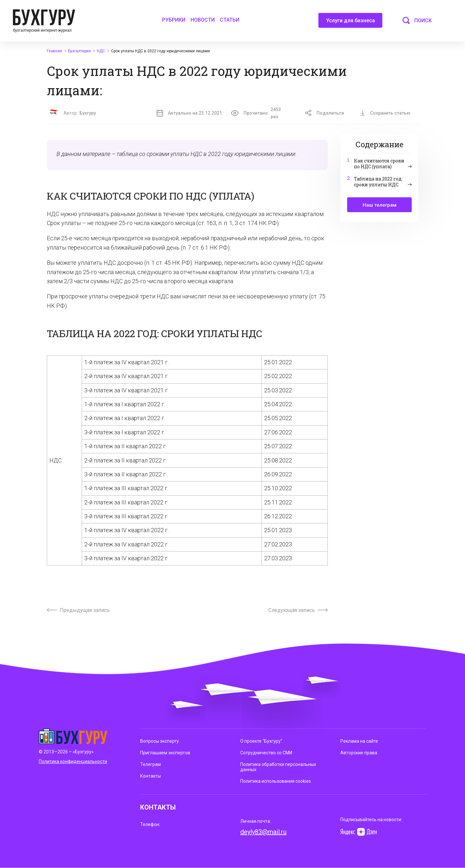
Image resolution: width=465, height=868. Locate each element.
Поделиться (325, 113)
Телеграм (150, 764)
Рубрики (174, 20)
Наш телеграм (380, 205)
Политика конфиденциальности (73, 761)
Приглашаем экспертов (165, 753)
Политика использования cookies (276, 781)
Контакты (150, 776)
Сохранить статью (385, 113)
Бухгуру (88, 113)
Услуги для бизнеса (351, 23)
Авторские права (359, 753)
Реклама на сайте (359, 741)
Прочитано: (260, 113)
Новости (203, 20)
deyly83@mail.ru (263, 832)
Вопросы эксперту (160, 741)
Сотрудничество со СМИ (266, 753)
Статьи (230, 20)
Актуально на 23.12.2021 (189, 113)
